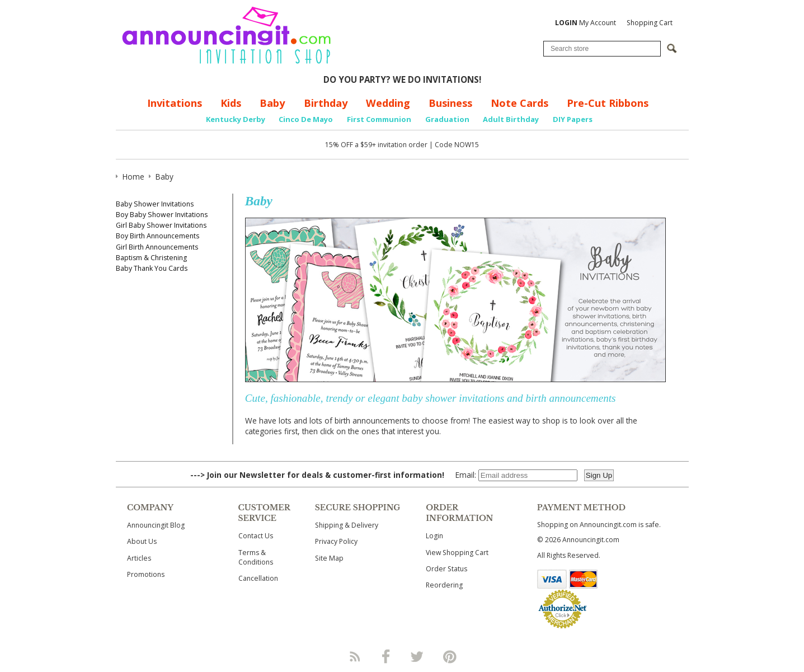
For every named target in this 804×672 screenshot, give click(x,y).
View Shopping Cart (457, 553)
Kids (231, 103)
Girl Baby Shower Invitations (161, 225)
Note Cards (519, 103)
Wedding (388, 103)
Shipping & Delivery (347, 525)
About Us (142, 541)
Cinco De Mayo (306, 119)
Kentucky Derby (236, 119)
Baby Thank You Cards (152, 268)
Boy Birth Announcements (157, 236)
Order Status (446, 569)
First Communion (379, 119)
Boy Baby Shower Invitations (162, 215)
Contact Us (256, 536)
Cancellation (258, 578)
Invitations (175, 103)
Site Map (329, 558)
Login (434, 536)
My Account (586, 23)
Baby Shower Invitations (155, 204)
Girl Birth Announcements (157, 247)
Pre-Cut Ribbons (608, 103)
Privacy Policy (336, 541)
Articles (139, 558)
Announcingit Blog (156, 525)
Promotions (146, 574)
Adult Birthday (511, 119)
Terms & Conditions (256, 557)
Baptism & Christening (151, 258)
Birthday (326, 103)
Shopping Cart (650, 23)
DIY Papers (573, 119)
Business (450, 103)
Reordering (444, 585)
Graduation (447, 119)
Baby (272, 103)
